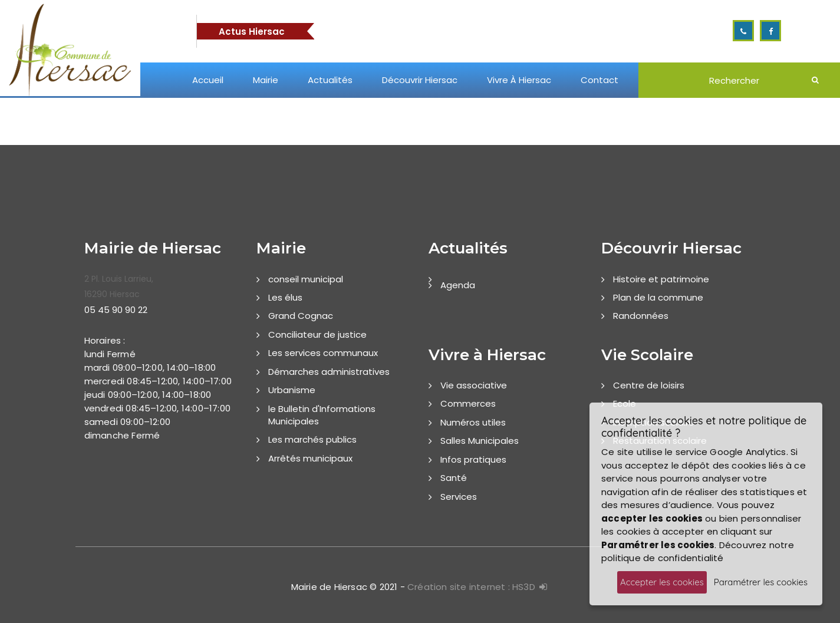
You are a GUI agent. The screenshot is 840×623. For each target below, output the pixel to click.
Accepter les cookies (662, 582)
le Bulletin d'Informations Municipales (322, 415)
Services (459, 497)
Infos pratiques (473, 459)
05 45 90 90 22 (116, 310)
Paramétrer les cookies (761, 582)
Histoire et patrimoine (661, 279)
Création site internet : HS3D (471, 587)
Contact (599, 80)
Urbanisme (292, 390)
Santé (454, 478)
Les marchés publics (312, 439)
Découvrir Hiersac (420, 80)
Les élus (285, 297)
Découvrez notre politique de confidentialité (698, 552)
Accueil (208, 80)
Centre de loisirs (649, 385)
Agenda (458, 285)
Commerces (468, 403)
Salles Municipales (480, 441)
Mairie (266, 80)
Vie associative (474, 385)
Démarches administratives (329, 372)
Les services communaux (323, 353)
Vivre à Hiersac (519, 80)
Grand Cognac (301, 316)
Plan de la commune (658, 297)
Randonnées (641, 316)
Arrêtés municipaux (310, 458)
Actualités (330, 80)
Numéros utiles (473, 422)
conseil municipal (306, 279)
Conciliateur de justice (317, 334)
